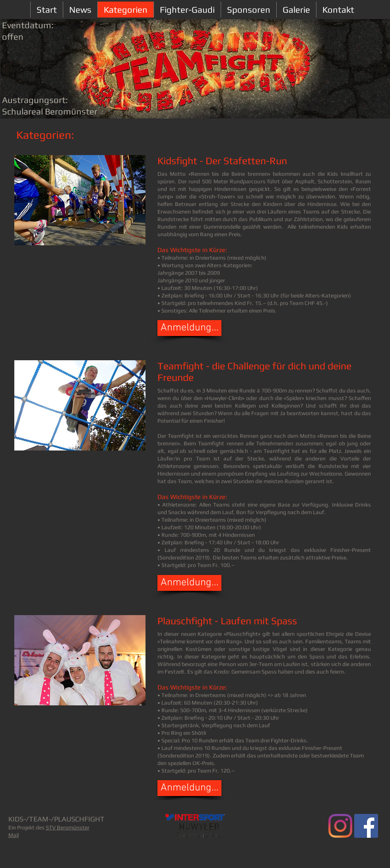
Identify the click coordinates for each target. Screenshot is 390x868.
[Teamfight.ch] (340, 826)
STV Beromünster (68, 827)
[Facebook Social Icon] (366, 826)
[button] (189, 328)
